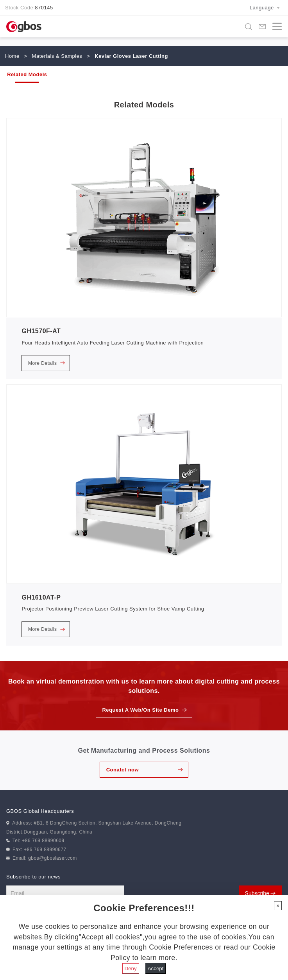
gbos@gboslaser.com (53, 858)
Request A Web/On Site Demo (140, 710)
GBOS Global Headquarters (40, 811)
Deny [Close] (131, 968)
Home (12, 56)
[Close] (278, 906)
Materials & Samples (57, 56)
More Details (47, 363)
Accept (156, 968)
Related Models (27, 74)
